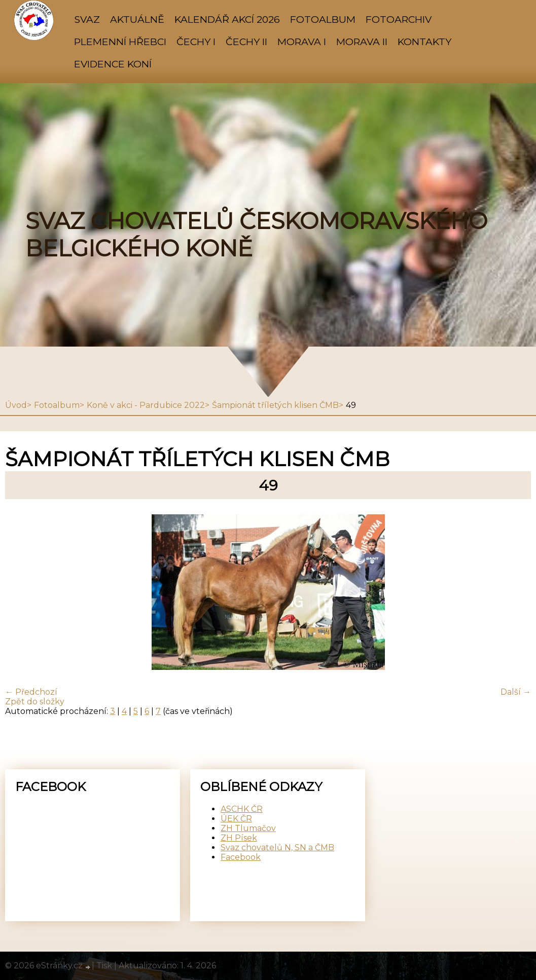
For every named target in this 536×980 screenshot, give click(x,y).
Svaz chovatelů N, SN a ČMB (277, 847)
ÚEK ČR (236, 819)
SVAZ (87, 19)
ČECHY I (196, 42)
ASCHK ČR (242, 809)
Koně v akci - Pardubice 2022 (146, 405)
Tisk (104, 966)
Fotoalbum (323, 19)
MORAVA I (302, 42)
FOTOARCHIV (399, 19)
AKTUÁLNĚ (137, 19)
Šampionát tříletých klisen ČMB (275, 405)
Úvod (16, 405)
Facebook (241, 857)
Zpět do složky (35, 702)
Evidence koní (113, 64)
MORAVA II (362, 42)
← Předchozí (31, 692)
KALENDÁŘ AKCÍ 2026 (227, 19)
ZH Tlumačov (248, 828)
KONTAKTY (424, 42)
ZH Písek (239, 838)
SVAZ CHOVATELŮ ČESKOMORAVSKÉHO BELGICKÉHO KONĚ (256, 235)
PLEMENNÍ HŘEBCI (120, 42)
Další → (516, 692)
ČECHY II (246, 42)
